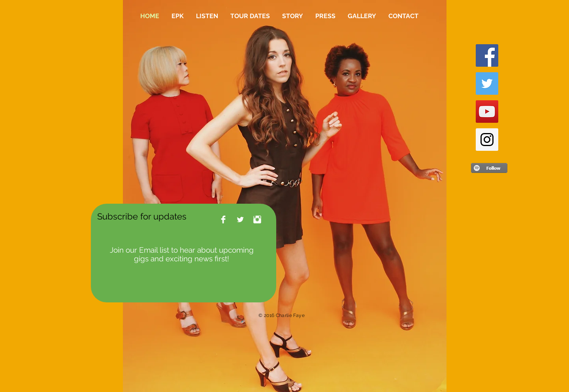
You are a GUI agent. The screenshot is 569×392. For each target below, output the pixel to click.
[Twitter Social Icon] (487, 83)
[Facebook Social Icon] (487, 55)
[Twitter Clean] (240, 219)
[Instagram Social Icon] (487, 140)
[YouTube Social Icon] (487, 112)
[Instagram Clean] (257, 219)
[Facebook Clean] (223, 219)
